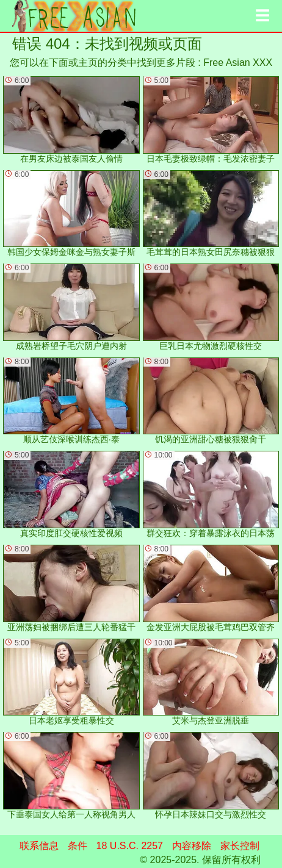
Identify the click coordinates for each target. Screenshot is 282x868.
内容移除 (192, 846)
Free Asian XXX (238, 63)
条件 (78, 846)
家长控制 (240, 846)
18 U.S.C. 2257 (130, 846)
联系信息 (39, 846)
